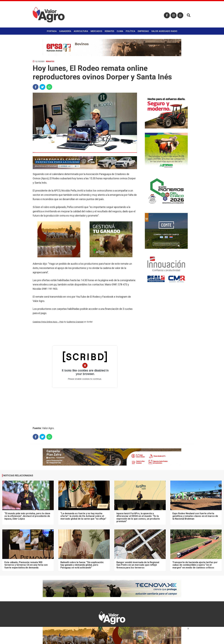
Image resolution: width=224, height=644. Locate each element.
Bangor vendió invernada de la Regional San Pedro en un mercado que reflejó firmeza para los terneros (138, 565)
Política (130, 31)
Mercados (96, 31)
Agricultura (81, 31)
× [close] (188, 629)
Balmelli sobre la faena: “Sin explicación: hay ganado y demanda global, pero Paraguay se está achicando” (82, 565)
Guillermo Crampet (75, 322)
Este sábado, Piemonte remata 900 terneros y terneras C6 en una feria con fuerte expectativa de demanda (26, 565)
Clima (120, 31)
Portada (52, 31)
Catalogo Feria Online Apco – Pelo (48, 322)
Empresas (143, 31)
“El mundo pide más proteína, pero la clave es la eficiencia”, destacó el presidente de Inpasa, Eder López (27, 516)
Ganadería (65, 31)
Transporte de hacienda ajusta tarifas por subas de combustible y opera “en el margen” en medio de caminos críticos (195, 565)
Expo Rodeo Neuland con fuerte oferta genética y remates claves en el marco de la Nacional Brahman (195, 516)
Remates (109, 31)
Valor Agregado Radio (164, 31)
